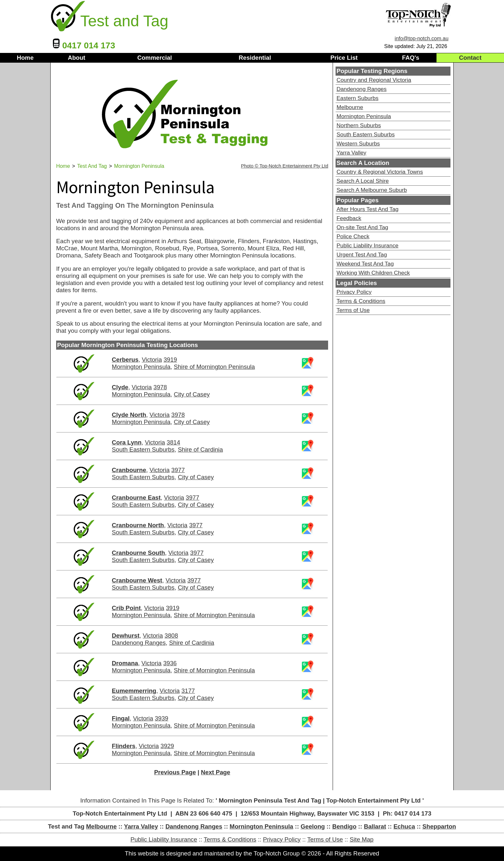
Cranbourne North (138, 525)
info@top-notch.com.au (422, 38)
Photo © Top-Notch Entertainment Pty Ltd (285, 166)
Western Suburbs (358, 143)
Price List (344, 58)
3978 (160, 387)
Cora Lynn (127, 442)
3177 (188, 691)
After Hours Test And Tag (368, 209)
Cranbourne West (137, 580)
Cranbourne (129, 470)
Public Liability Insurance (368, 245)
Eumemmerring (134, 691)
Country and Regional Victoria (374, 80)
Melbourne (350, 107)
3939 (162, 718)
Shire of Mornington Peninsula (214, 367)
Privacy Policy (354, 292)
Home (25, 58)
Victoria (152, 360)
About (77, 58)
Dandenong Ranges (139, 643)
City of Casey (192, 394)
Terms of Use (353, 310)
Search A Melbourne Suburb (372, 190)
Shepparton (439, 826)
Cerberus (125, 360)
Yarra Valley (351, 153)
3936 (170, 663)
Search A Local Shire (363, 181)
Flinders (124, 746)
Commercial (155, 58)
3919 (170, 360)
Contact (470, 58)
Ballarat (375, 826)
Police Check (353, 236)
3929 (167, 746)
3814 (174, 442)
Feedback (349, 218)
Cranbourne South (139, 553)
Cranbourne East (136, 498)
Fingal (121, 718)
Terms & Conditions (361, 301)
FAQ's (411, 58)
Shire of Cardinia (200, 449)
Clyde (120, 387)
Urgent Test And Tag (362, 255)
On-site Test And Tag (362, 227)
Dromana (125, 663)
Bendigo (344, 826)
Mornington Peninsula (141, 367)
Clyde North (129, 415)
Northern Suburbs (359, 125)
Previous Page (175, 772)
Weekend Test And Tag (365, 264)
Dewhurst (126, 636)
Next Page (215, 772)
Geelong (313, 826)
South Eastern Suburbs (143, 449)
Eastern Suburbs (357, 98)
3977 (178, 470)
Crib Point (126, 608)
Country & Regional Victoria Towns (380, 172)
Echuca (404, 826)
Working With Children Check (373, 273)
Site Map (362, 839)
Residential (255, 58)
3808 (171, 636)
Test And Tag (92, 166)
